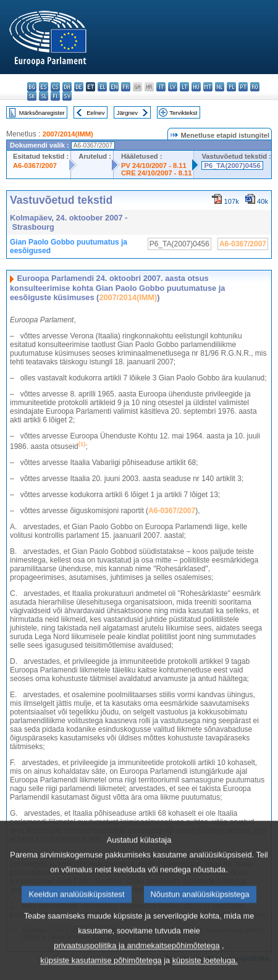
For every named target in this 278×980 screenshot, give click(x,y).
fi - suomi (55, 96)
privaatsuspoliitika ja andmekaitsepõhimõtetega (137, 964)
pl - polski (231, 87)
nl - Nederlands (220, 87)
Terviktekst (183, 113)
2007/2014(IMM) (68, 134)
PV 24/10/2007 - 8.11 (154, 165)
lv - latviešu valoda (173, 87)
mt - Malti (208, 87)
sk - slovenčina (32, 96)
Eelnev (95, 113)
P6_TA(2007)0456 (232, 165)
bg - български (32, 87)
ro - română (255, 87)
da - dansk (67, 87)
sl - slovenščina (44, 96)
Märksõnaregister (42, 113)
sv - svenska (67, 96)
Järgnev (127, 113)
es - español (44, 87)
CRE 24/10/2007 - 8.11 (156, 173)
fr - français (126, 87)
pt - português (243, 87)
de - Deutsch (79, 87)
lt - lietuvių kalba (184, 87)
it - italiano (161, 87)
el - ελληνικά (102, 87)
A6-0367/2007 (35, 165)
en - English (114, 87)
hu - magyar (196, 87)
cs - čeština (55, 87)
